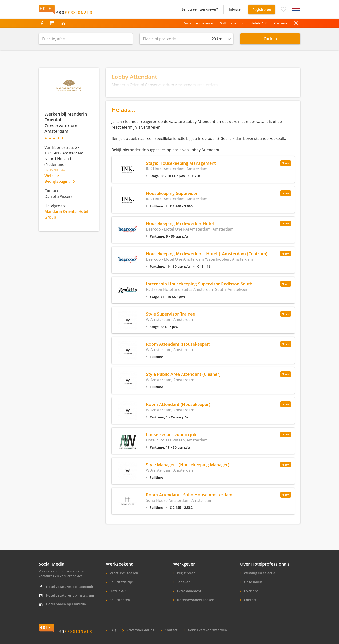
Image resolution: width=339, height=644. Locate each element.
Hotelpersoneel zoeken (195, 600)
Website (52, 176)
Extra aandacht (189, 591)
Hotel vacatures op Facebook (66, 587)
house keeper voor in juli (171, 434)
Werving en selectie (259, 573)
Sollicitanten (119, 600)
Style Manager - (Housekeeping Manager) (188, 464)
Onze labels (253, 582)
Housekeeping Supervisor (172, 193)
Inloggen (236, 9)
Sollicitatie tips (232, 23)
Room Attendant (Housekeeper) (178, 344)
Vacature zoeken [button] (197, 23)
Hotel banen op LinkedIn (62, 604)
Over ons (251, 591)
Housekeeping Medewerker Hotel (180, 223)
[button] (283, 9)
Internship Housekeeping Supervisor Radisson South (199, 284)
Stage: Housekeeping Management (181, 163)
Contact (250, 600)
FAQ (112, 630)
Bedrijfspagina (60, 181)
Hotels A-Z (259, 23)
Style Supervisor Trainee (170, 314)
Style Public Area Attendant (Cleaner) (183, 374)
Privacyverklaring (140, 630)
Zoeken (270, 39)
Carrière (281, 23)
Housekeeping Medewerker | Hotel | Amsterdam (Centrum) (207, 253)
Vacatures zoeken (123, 573)
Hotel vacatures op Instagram (66, 595)
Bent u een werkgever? (200, 9)
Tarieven (183, 582)
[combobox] (220, 39)
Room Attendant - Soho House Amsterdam (189, 495)
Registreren (262, 10)
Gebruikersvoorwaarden (207, 630)
